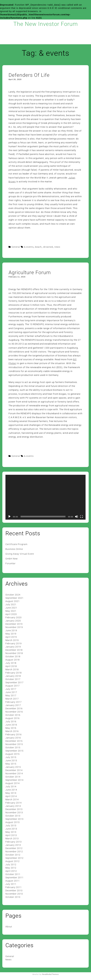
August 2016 (13, 718)
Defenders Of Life (29, 75)
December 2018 (14, 650)
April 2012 (11, 871)
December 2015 (14, 741)
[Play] (9, 517)
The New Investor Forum (46, 24)
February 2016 (14, 734)
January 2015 (13, 767)
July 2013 (11, 826)
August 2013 (13, 822)
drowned (48, 247)
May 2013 (11, 832)
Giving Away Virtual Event (20, 554)
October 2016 (13, 715)
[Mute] (77, 517)
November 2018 (14, 653)
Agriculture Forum (30, 272)
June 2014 (11, 790)
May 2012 (11, 868)
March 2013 (12, 839)
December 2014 (14, 770)
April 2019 (11, 637)
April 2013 (11, 835)
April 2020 (11, 614)
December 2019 (14, 624)
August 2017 (13, 686)
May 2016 (11, 728)
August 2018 (13, 660)
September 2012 (14, 858)
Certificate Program (16, 544)
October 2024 (13, 595)
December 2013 (14, 809)
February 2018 (14, 673)
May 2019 (11, 634)
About (9, 927)
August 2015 (13, 754)
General (16, 247)
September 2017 (14, 682)
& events (29, 247)
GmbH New (12, 559)
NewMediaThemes (50, 974)
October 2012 (13, 855)
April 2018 (11, 666)
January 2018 (13, 676)
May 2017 (11, 695)
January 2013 (13, 845)
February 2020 (14, 617)
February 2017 (14, 702)
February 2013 (14, 842)
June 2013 (11, 829)
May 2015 (11, 764)
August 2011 (13, 881)
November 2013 (14, 813)
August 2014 (13, 783)
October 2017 (13, 679)
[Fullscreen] (82, 517)
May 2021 (11, 611)
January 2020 (13, 621)
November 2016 (14, 712)
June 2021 (11, 608)
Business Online (14, 549)
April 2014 (11, 796)
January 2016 (13, 738)
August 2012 (13, 861)
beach (38, 247)
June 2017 (11, 692)
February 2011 (14, 887)
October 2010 (13, 897)
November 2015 (14, 744)
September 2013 (14, 819)
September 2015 (14, 751)
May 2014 (11, 793)
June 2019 (11, 630)
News (8, 960)
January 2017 (13, 705)
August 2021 (13, 601)
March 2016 (12, 731)
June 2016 (11, 725)
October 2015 (13, 747)
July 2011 (11, 884)
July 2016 (11, 721)
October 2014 (13, 777)
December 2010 (14, 891)
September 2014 (14, 780)
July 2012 (11, 865)
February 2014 (14, 803)
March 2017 (12, 699)
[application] (45, 497)
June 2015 (11, 761)
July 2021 (11, 604)
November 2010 (14, 894)
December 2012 (14, 848)
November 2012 (14, 852)
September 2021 (14, 598)
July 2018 (11, 663)
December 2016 (14, 708)
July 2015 (11, 757)
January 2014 (13, 806)
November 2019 (14, 627)
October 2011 (13, 874)
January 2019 (13, 647)
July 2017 (11, 689)
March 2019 (12, 640)
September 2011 (14, 878)
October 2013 (13, 816)
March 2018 (12, 669)
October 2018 (13, 656)
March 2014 (12, 800)
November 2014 (14, 774)
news (57, 247)
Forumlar (10, 563)
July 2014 (11, 787)
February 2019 (14, 643)
